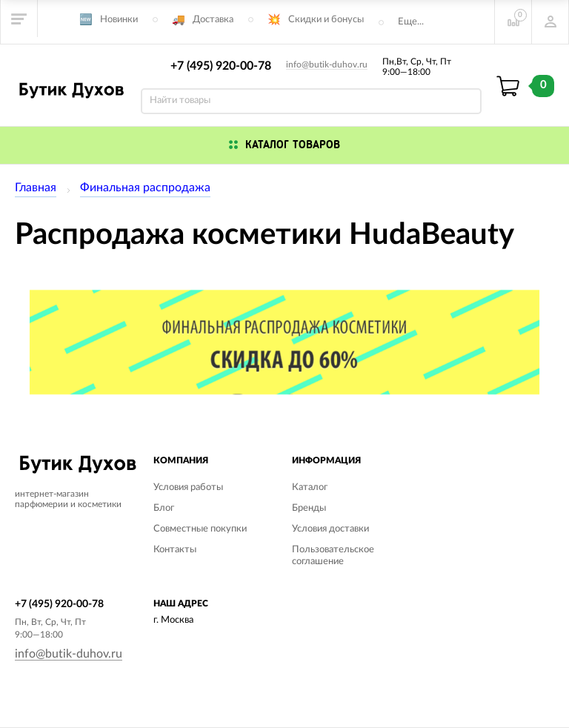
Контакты (175, 550)
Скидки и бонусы (326, 20)
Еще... (411, 22)
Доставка (213, 20)
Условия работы (188, 487)
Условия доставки (330, 529)
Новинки (119, 20)
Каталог (310, 487)
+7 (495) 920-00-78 (221, 66)
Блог (164, 508)
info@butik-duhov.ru (327, 64)
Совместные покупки (200, 529)
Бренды (309, 508)
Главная (36, 188)
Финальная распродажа (145, 188)
